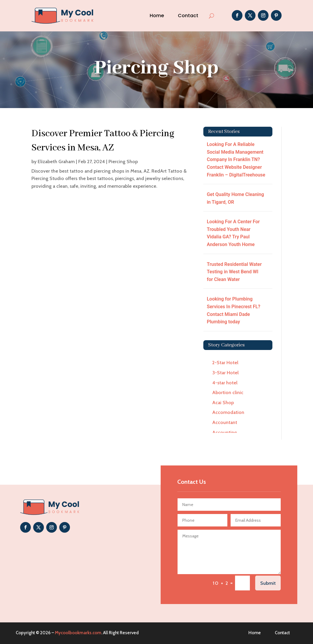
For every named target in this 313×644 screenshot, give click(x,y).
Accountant (225, 422)
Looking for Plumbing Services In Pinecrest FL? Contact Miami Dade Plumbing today (234, 310)
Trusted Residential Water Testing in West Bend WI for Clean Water (234, 272)
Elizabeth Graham (56, 162)
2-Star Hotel (225, 363)
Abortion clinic (228, 392)
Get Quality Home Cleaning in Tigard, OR (235, 198)
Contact (188, 16)
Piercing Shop (123, 162)
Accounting (225, 432)
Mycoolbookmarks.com (78, 633)
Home (157, 16)
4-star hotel (225, 383)
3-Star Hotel (225, 373)
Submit (268, 583)
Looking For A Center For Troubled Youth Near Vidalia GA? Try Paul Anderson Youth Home (233, 233)
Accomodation (228, 412)
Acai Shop (223, 403)
